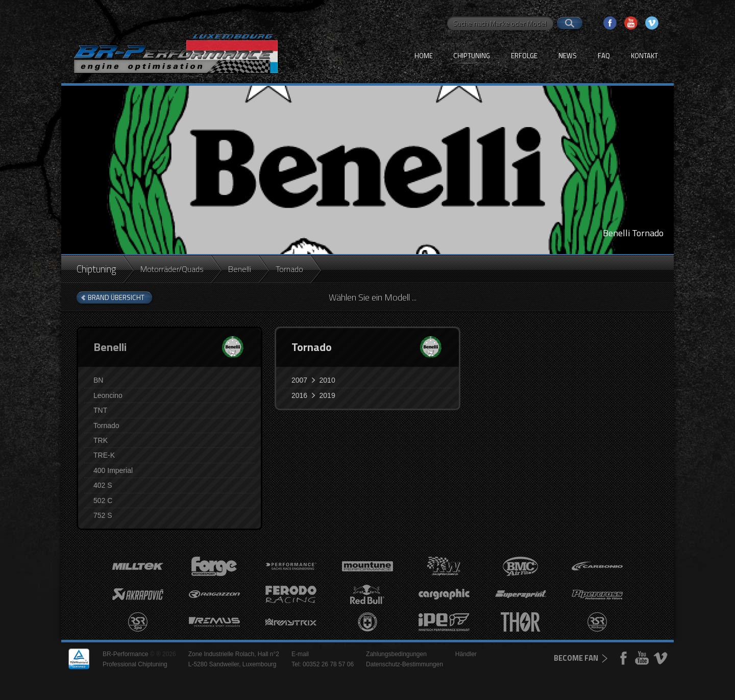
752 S (103, 515)
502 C (103, 501)
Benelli (240, 269)
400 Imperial (113, 470)
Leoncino (108, 395)
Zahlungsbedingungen (396, 654)
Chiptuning (472, 56)
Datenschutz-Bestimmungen (405, 664)
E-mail (300, 654)
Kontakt (644, 56)
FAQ (604, 56)
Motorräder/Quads (172, 269)
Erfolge (524, 56)
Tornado (106, 426)
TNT (100, 410)
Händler (466, 654)
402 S (103, 485)
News (568, 56)
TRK (101, 440)
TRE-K (104, 455)
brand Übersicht (116, 297)
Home (424, 56)
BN (98, 380)
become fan (576, 658)
